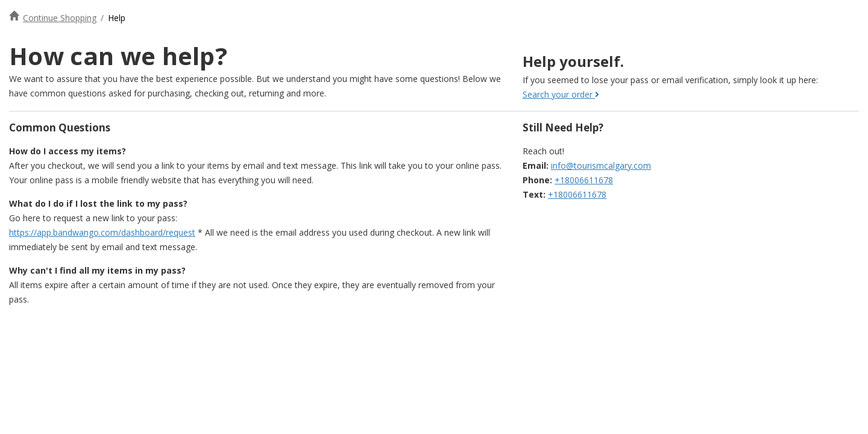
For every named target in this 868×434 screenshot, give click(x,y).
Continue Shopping (60, 18)
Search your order (561, 94)
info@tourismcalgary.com (601, 165)
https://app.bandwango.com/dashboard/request (102, 232)
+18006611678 (584, 180)
